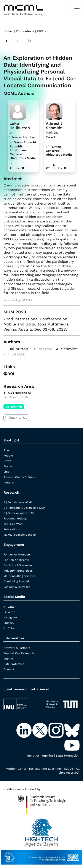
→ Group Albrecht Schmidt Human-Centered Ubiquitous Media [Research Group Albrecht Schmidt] (23, 150)
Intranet (9, 482)
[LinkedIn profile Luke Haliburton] (12, 168)
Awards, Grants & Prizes (20, 477)
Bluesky (9, 623)
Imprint (8, 659)
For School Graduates (18, 565)
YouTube (9, 628)
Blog (6, 472)
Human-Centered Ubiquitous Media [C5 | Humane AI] (59, 151)
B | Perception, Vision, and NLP (24, 508)
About (8, 450)
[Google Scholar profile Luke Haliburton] (18, 168)
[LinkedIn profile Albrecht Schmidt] (54, 168)
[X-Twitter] (40, 730)
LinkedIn (9, 612)
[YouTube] (72, 745)
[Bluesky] (72, 730)
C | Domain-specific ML (19, 513)
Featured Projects (15, 518)
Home (8, 31)
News (7, 461)
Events (8, 466)
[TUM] (62, 702)
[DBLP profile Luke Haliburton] (23, 168)
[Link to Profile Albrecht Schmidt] (54, 111)
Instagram (10, 617)
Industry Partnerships (18, 571)
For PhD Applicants (16, 560)
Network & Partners (17, 648)
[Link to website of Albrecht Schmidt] (48, 168)
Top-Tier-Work (13, 524)
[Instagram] (56, 730)
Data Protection (14, 664)
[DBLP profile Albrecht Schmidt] (65, 168)
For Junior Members (17, 554)
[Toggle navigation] (77, 10)
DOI (9, 374)
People (8, 456)
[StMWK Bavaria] (41, 855)
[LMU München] (21, 702)
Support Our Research (19, 653)
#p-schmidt (14, 407)
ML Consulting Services (19, 576)
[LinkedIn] (24, 730)
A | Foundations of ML (18, 502)
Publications (25, 31)
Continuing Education (18, 581)
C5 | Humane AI (17, 393)
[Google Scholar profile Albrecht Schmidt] (60, 168)
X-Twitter (10, 607)
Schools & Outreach (17, 587)
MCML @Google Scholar (20, 535)
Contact (9, 669)
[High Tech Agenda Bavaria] (41, 803)
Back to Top (16, 418)
